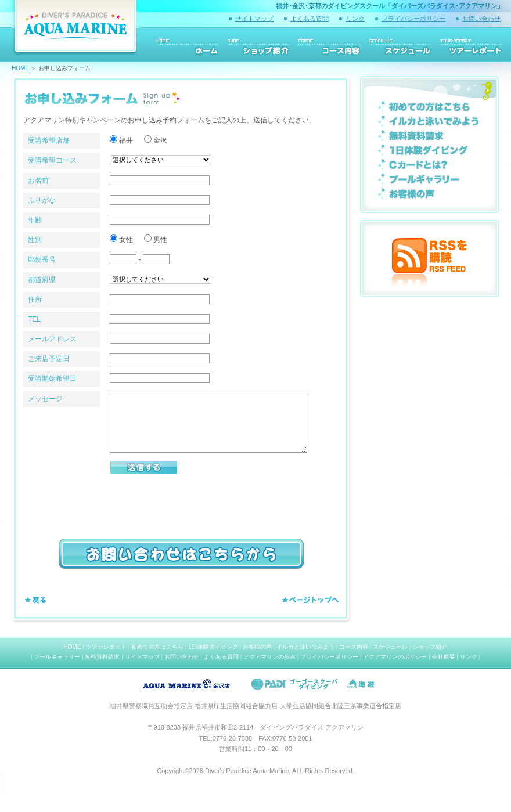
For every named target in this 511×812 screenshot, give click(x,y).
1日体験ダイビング (213, 647)
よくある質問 (310, 19)
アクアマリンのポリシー (395, 657)
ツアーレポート (106, 647)
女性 (123, 240)
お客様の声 (257, 647)
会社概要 (444, 657)
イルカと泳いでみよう (305, 647)
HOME (20, 68)
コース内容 (354, 647)
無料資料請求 (102, 657)
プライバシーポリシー (413, 19)
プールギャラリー (57, 657)
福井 (123, 140)
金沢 (157, 140)
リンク (355, 19)
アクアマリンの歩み (269, 657)
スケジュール (390, 647)
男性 (156, 240)
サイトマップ (254, 19)
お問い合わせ (481, 19)
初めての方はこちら (157, 647)
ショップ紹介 (430, 647)
